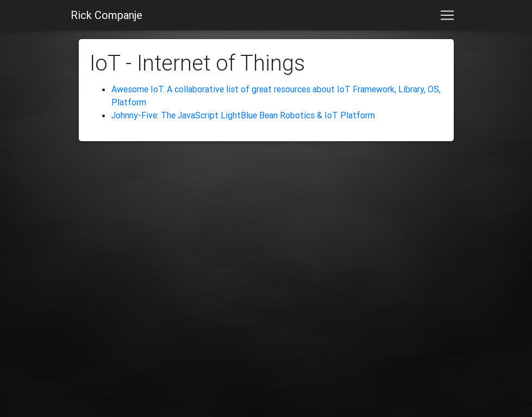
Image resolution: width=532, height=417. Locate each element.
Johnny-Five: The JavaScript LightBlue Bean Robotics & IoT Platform (243, 115)
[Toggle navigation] (447, 15)
